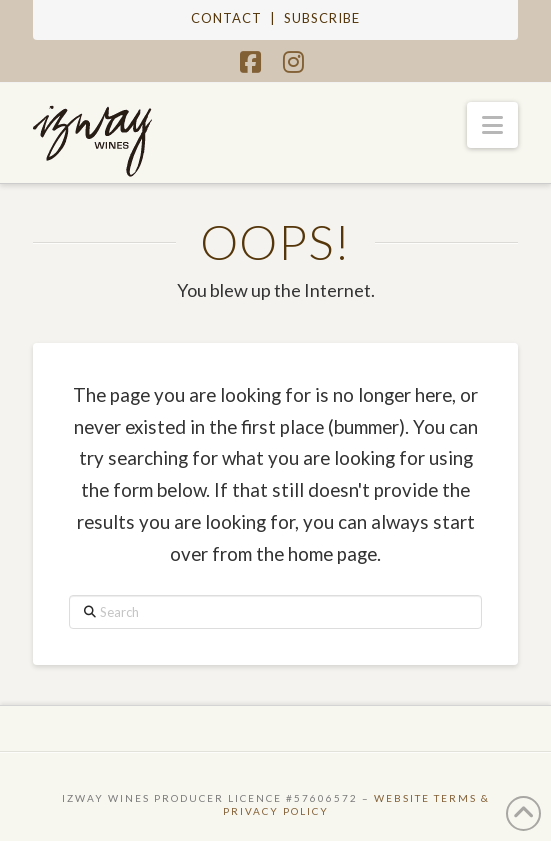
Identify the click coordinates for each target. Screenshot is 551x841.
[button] (492, 125)
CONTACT (226, 18)
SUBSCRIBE (322, 18)
